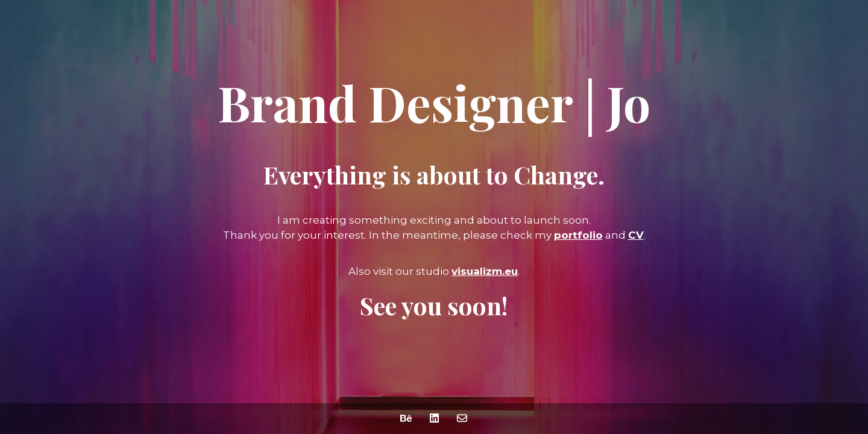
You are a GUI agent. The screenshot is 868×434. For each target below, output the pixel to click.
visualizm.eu (485, 271)
